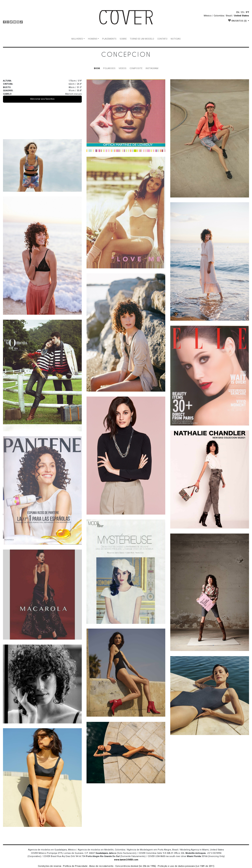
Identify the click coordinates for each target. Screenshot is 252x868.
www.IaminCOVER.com (126, 860)
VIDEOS (123, 68)
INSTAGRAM (152, 68)
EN (238, 12)
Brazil (229, 16)
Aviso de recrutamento (101, 866)
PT (248, 12)
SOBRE (123, 39)
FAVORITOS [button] (238, 21)
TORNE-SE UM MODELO (142, 39)
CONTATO (162, 39)
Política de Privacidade (75, 866)
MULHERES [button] (77, 39)
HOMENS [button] (93, 39)
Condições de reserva (50, 866)
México (208, 16)
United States (242, 16)
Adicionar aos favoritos (42, 99)
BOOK (97, 68)
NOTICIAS (176, 39)
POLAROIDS (109, 68)
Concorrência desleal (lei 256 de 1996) (136, 866)
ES (243, 12)
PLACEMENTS (109, 39)
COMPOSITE (136, 68)
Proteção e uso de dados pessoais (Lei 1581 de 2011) (186, 866)
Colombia (219, 16)
